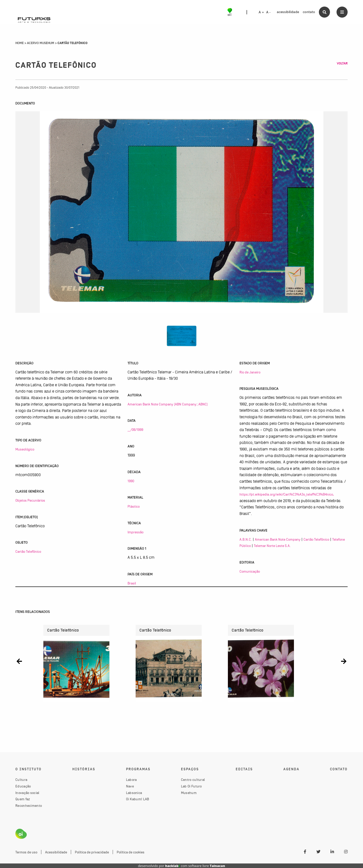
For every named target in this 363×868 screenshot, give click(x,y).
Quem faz (23, 799)
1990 (131, 481)
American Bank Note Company (278, 539)
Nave (130, 786)
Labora (131, 780)
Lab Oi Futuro (191, 786)
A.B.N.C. (246, 539)
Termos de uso (26, 852)
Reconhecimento (29, 806)
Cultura (21, 780)
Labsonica (134, 793)
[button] (19, 661)
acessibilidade (288, 12)
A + (261, 12)
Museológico (25, 449)
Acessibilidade (56, 852)
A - (268, 12)
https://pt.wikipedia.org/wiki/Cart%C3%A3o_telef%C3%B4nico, (287, 494)
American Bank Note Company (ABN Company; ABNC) (168, 404)
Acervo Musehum (41, 43)
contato (309, 12)
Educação (23, 786)
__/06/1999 (135, 430)
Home (20, 43)
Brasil (132, 583)
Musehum (189, 793)
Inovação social (27, 793)
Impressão (135, 532)
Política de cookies (131, 852)
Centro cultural (193, 780)
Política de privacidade (92, 852)
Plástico (134, 506)
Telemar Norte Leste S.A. (272, 546)
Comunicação (250, 571)
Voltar (342, 63)
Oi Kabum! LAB (138, 799)
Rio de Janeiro (250, 372)
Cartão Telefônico (28, 551)
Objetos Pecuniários (30, 500)
